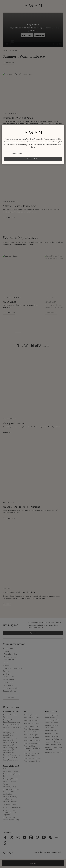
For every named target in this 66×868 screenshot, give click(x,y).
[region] (33, 145)
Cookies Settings (17, 153)
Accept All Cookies (33, 159)
